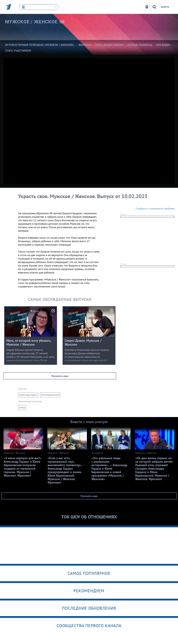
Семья (22, 407)
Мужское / (31, 22)
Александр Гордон (28, 395)
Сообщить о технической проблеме (155, 208)
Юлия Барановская (50, 395)
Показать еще (60, 376)
